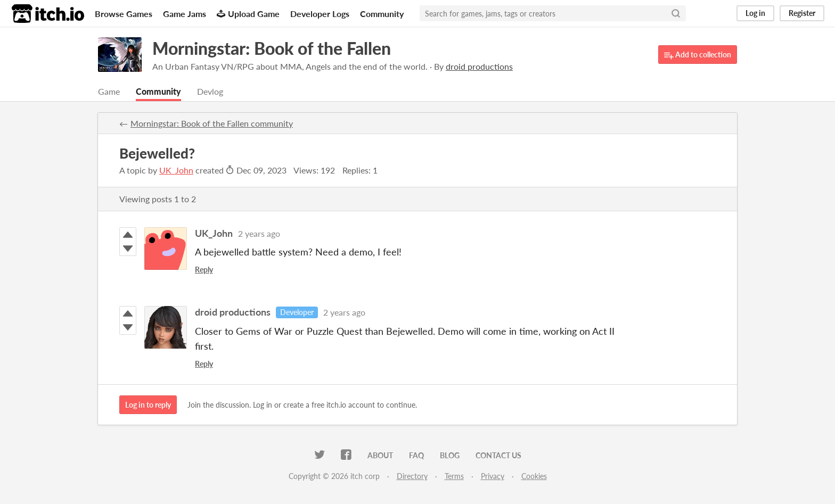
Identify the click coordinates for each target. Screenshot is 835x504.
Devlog (210, 91)
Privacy (493, 476)
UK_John (176, 170)
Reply (204, 270)
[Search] (676, 13)
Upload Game (248, 14)
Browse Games (124, 14)
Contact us (498, 455)
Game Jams (185, 14)
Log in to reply (148, 405)
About (380, 455)
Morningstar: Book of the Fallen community (212, 123)
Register (802, 13)
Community (382, 14)
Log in (755, 13)
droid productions (233, 312)
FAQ (416, 455)
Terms (454, 476)
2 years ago (259, 233)
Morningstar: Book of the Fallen (272, 48)
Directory (412, 476)
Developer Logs (320, 14)
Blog (450, 455)
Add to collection (698, 55)
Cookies (534, 476)
